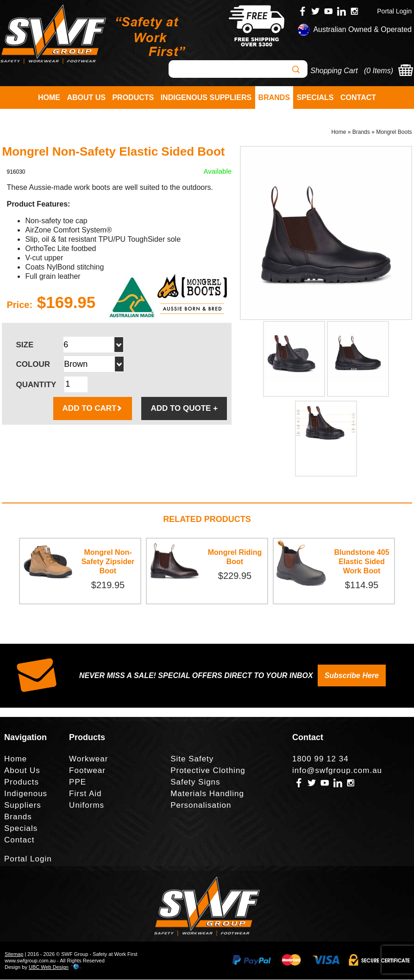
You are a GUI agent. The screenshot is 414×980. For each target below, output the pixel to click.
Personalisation (201, 806)
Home (49, 97)
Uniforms (87, 806)
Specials (315, 97)
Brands (274, 97)
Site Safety (192, 759)
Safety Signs (195, 782)
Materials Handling (207, 794)
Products (133, 97)
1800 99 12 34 (320, 759)
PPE (78, 782)
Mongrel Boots (394, 132)
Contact (358, 97)
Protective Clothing (208, 771)
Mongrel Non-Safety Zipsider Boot (108, 562)
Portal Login (394, 11)
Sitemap (14, 955)
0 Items (378, 71)
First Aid (85, 794)
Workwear (88, 759)
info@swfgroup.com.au (337, 771)
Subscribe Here (352, 676)
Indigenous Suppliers (206, 97)
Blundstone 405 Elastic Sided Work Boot (361, 562)
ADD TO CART (93, 409)
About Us (86, 97)
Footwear (87, 771)
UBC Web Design (49, 967)
